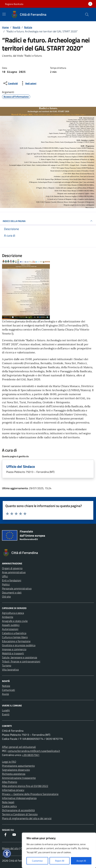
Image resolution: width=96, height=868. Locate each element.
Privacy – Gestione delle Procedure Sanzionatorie (30, 794)
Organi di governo (12, 568)
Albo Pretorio (10, 782)
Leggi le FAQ (9, 762)
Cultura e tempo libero (15, 637)
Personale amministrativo (17, 588)
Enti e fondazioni (12, 580)
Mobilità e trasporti (13, 653)
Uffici (5, 576)
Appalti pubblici (11, 625)
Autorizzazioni (10, 629)
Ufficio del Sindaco (21, 466)
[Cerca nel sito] (87, 14)
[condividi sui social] (10, 83)
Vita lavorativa (10, 669)
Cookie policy (9, 806)
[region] (59, 850)
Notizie (6, 686)
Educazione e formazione (16, 641)
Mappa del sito (10, 848)
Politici (6, 584)
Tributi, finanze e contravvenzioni (21, 661)
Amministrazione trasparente (19, 778)
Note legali (8, 802)
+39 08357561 (31, 755)
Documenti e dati (12, 592)
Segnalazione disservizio (16, 770)
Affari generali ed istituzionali (19, 747)
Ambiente (8, 617)
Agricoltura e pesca (13, 613)
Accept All (81, 861)
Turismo (7, 665)
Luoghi (6, 710)
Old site (6, 597)
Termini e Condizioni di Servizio (20, 814)
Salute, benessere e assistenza (20, 657)
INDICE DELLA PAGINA (48, 221)
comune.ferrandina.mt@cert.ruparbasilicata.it (34, 751)
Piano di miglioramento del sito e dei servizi (27, 818)
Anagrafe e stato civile (15, 621)
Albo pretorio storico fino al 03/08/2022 (25, 786)
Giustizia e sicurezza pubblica (19, 645)
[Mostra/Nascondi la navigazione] (4, 14)
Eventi (6, 714)
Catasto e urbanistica (14, 633)
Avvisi (5, 694)
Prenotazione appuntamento (18, 766)
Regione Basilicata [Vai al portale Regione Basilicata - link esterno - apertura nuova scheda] (14, 4)
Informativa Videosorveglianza (19, 798)
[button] (7, 854)
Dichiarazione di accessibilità (18, 810)
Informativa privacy (13, 790)
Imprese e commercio (14, 649)
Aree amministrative (14, 572)
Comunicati (9, 690)
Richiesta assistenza (14, 774)
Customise (37, 861)
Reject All (60, 861)
